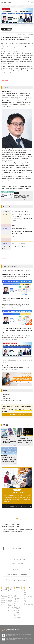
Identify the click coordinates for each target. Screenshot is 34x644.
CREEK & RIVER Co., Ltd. (18, 243)
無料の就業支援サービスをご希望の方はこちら (17, 506)
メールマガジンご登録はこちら (17, 414)
